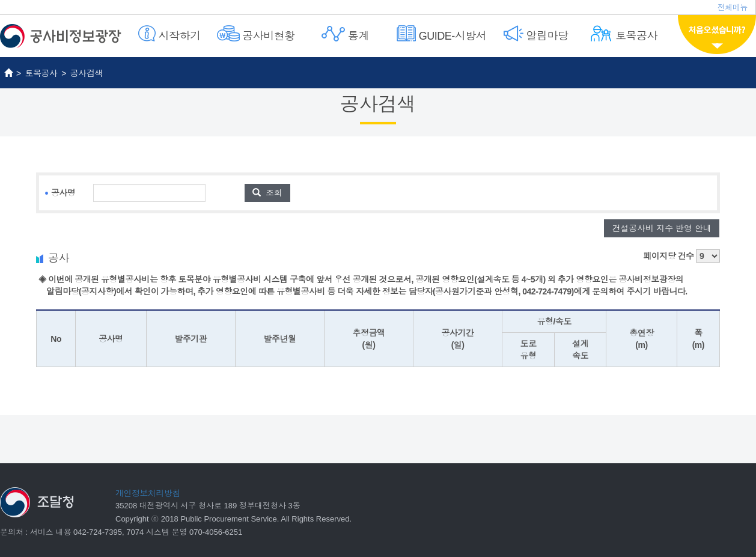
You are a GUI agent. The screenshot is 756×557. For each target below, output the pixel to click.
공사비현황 (256, 34)
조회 (267, 193)
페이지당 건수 (681, 256)
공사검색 (87, 73)
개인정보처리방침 (148, 493)
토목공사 (623, 34)
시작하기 (169, 34)
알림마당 (536, 34)
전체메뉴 (733, 8)
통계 (345, 34)
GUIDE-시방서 (441, 34)
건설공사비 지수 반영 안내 (662, 228)
